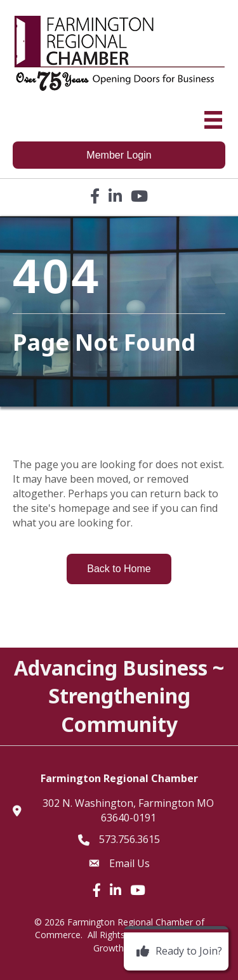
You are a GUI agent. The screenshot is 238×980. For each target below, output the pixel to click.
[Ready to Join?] (176, 951)
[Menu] (213, 120)
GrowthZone (119, 948)
